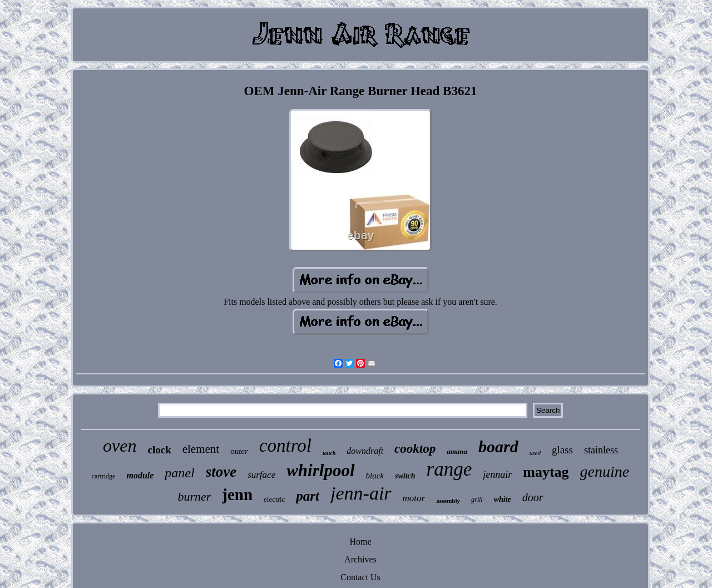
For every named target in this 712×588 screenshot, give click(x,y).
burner (194, 496)
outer (239, 451)
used (535, 453)
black (375, 476)
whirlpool (320, 470)
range (449, 469)
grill (477, 500)
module (140, 475)
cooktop (415, 449)
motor (414, 498)
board (498, 446)
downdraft (365, 451)
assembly (448, 501)
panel (179, 473)
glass (562, 450)
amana (457, 451)
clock (159, 450)
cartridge (104, 476)
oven (120, 446)
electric (274, 499)
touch (329, 453)
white (503, 499)
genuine (605, 471)
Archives (360, 559)
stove (221, 472)
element (201, 449)
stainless (601, 450)
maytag (546, 472)
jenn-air (361, 493)
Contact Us (360, 577)
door (533, 497)
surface (261, 475)
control (285, 446)
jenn (237, 495)
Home (360, 542)
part (308, 496)
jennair (497, 475)
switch (405, 476)
